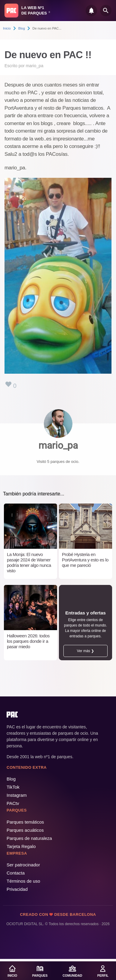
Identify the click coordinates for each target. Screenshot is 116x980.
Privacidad (17, 889)
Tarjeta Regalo (21, 846)
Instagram (17, 795)
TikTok (13, 787)
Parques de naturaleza (29, 838)
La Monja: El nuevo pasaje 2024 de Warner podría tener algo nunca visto (29, 562)
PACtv (13, 803)
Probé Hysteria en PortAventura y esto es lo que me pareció (85, 560)
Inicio (7, 28)
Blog (22, 28)
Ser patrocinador (23, 865)
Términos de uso (23, 881)
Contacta (16, 873)
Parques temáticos (25, 822)
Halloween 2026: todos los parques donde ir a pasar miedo (28, 641)
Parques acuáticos (25, 830)
